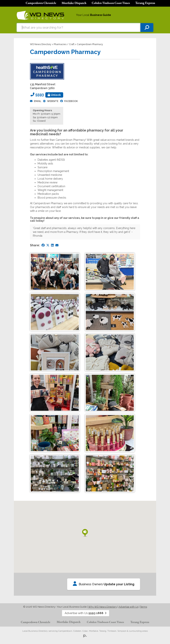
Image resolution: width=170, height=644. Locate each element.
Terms (144, 607)
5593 (49, 95)
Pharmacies (60, 44)
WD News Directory (41, 44)
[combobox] (79, 27)
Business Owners (104, 584)
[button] (85, 533)
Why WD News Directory (103, 607)
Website (53, 101)
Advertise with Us (128, 607)
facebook (71, 101)
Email (38, 101)
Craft (72, 44)
